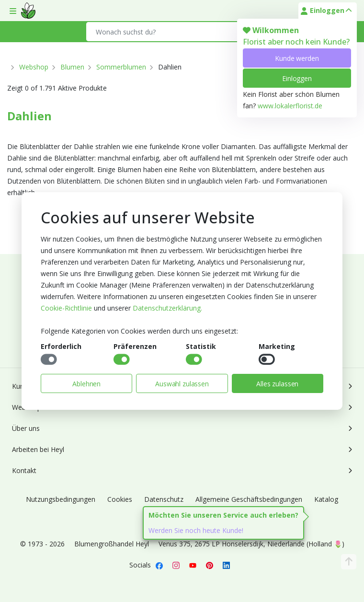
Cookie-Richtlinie (66, 308)
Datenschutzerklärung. (167, 308)
